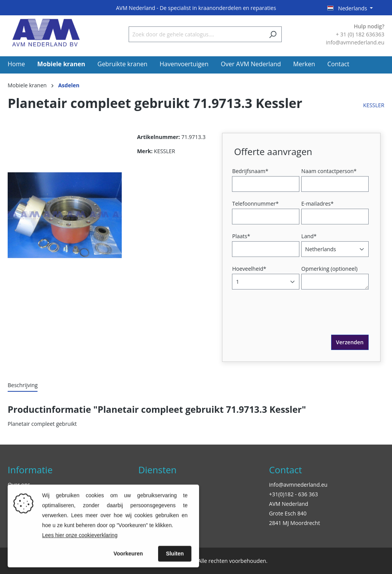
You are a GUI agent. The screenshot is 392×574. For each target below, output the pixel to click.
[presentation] (292, 320)
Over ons (19, 485)
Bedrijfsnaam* (250, 171)
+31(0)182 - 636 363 (294, 494)
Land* (309, 236)
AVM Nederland (289, 504)
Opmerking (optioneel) (329, 269)
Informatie (30, 470)
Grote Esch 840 (288, 513)
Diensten (157, 470)
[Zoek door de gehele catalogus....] (196, 34)
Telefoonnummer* (255, 204)
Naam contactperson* (329, 171)
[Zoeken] (273, 34)
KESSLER (374, 105)
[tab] (23, 385)
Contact (286, 470)
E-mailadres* (317, 204)
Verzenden (350, 342)
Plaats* (241, 236)
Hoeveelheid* (249, 269)
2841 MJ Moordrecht (295, 523)
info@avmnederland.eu (298, 485)
